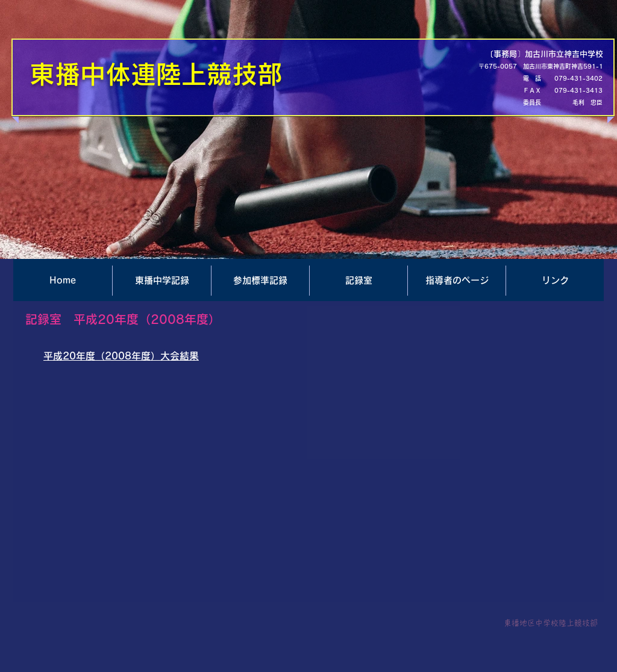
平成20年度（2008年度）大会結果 (121, 356)
